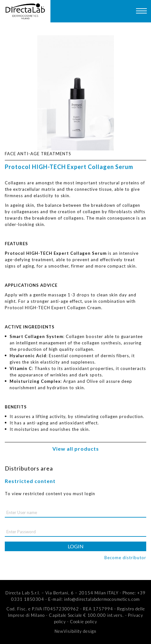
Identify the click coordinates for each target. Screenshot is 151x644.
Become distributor (125, 558)
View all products (76, 449)
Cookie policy (83, 622)
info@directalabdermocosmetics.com (102, 599)
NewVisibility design (75, 631)
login (76, 546)
